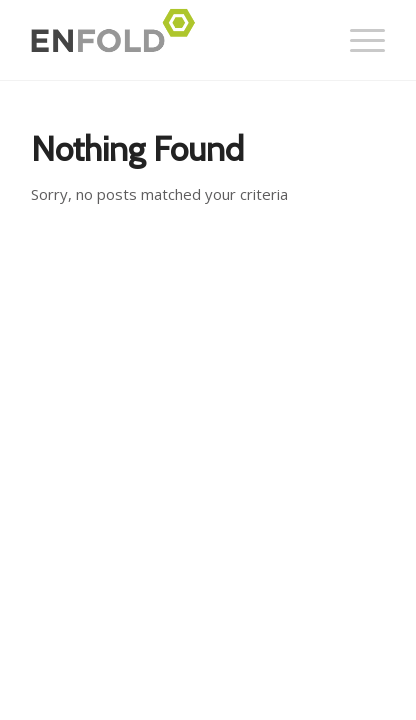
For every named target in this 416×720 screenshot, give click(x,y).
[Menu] (357, 40)
